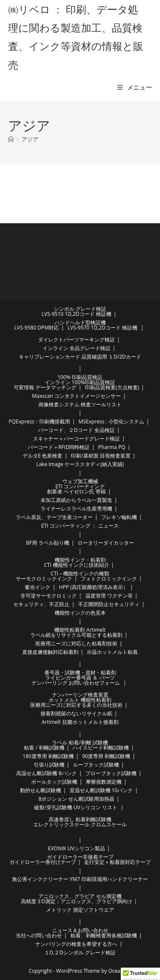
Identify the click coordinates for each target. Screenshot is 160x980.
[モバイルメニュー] (135, 87)
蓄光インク (38, 587)
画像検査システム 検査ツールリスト (80, 404)
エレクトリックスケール (61, 824)
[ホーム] (11, 139)
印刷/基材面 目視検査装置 (101, 456)
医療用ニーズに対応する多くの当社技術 (76, 705)
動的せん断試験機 (41, 790)
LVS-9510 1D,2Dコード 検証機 (76, 314)
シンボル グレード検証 (80, 309)
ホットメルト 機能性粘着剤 (80, 700)
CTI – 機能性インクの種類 (80, 573)
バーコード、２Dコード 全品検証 (76, 430)
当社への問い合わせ (39, 935)
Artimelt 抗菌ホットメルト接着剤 (80, 722)
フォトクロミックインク (109, 579)
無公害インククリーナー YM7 (46, 879)
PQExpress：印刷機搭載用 (39, 421)
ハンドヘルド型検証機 (80, 322)
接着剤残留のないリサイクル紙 (76, 713)
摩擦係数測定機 (104, 782)
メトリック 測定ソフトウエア (80, 910)
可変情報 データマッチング (45, 387)
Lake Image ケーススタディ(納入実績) (80, 464)
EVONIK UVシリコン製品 (76, 848)
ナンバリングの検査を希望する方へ (76, 944)
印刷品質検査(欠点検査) (112, 387)
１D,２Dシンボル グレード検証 (80, 952)
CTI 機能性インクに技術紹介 (77, 565)
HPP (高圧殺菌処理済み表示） (93, 587)
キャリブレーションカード (49, 357)
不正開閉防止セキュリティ (109, 604)
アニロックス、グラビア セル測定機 (80, 896)
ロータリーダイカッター (106, 543)
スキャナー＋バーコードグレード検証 (76, 439)
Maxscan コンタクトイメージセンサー (76, 396)
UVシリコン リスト (95, 807)
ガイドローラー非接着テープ (80, 857)
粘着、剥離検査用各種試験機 (104, 935)
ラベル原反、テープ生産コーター (54, 517)
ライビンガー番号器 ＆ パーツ (80, 678)
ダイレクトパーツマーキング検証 (76, 340)
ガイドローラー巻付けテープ (43, 862)
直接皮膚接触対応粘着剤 (50, 652)
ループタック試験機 (96, 765)
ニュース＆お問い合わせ (80, 930)
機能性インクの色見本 (80, 613)
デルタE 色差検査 (43, 456)
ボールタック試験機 (54, 782)
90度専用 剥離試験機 (106, 756)
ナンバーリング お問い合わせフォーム (76, 683)
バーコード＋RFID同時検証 (59, 447)
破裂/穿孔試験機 (53, 807)
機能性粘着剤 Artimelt (80, 630)
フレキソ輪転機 (119, 517)
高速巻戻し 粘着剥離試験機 (80, 819)
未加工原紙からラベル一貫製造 (76, 500)
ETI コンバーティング (80, 486)
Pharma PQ (112, 447)
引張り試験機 (49, 765)
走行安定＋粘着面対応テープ (117, 862)
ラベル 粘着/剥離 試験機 (80, 742)
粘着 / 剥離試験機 (44, 748)
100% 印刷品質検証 (80, 377)
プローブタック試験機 (111, 773)
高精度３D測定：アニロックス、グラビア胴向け (77, 901)
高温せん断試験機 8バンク (47, 773)
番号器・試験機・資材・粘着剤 (80, 672)
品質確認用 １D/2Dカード (111, 357)
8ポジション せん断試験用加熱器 (76, 799)
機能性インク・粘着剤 (80, 560)
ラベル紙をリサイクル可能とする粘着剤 (76, 635)
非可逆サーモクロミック (49, 596)
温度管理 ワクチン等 (109, 596)
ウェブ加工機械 (80, 481)
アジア (30, 139)
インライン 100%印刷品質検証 (80, 382)
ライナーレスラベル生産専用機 (76, 509)
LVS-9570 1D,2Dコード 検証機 (102, 328)
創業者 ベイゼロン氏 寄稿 (76, 491)
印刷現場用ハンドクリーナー (115, 879)
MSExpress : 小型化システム (111, 421)
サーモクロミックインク (44, 579)
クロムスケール (109, 824)
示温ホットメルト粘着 (112, 652)
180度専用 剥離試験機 (48, 756)
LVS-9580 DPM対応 (36, 328)
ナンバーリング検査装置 (80, 695)
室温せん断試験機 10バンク (101, 790)
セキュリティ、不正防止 (41, 604)
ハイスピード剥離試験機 (101, 748)
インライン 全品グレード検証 (77, 348)
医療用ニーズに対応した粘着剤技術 (76, 643)
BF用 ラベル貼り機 (48, 543)
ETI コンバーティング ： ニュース (80, 526)
